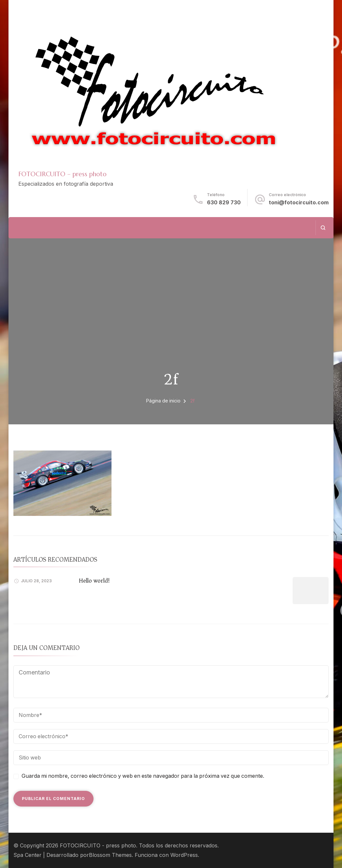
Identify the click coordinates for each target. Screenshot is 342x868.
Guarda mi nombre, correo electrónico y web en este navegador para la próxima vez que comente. (143, 776)
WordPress (184, 855)
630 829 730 (224, 203)
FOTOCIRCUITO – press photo (62, 174)
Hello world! (94, 581)
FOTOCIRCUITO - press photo (98, 846)
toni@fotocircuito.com (299, 203)
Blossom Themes (110, 855)
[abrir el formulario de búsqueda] (323, 228)
